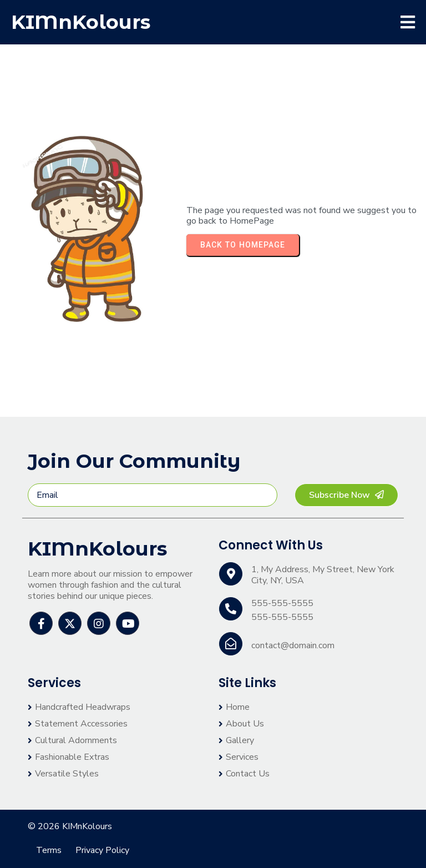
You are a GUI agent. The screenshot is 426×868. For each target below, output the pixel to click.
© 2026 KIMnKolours (70, 826)
